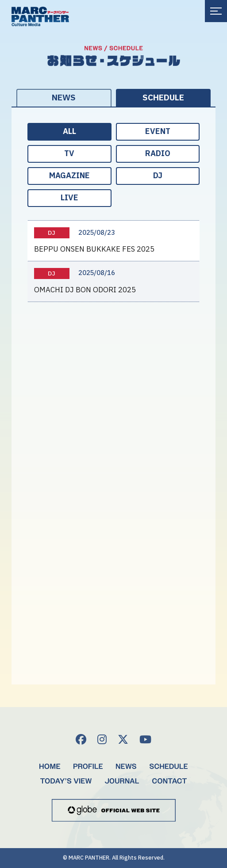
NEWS (64, 98)
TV (69, 154)
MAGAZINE (69, 176)
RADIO (158, 154)
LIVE (69, 198)
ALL (69, 132)
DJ (158, 176)
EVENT (158, 132)
